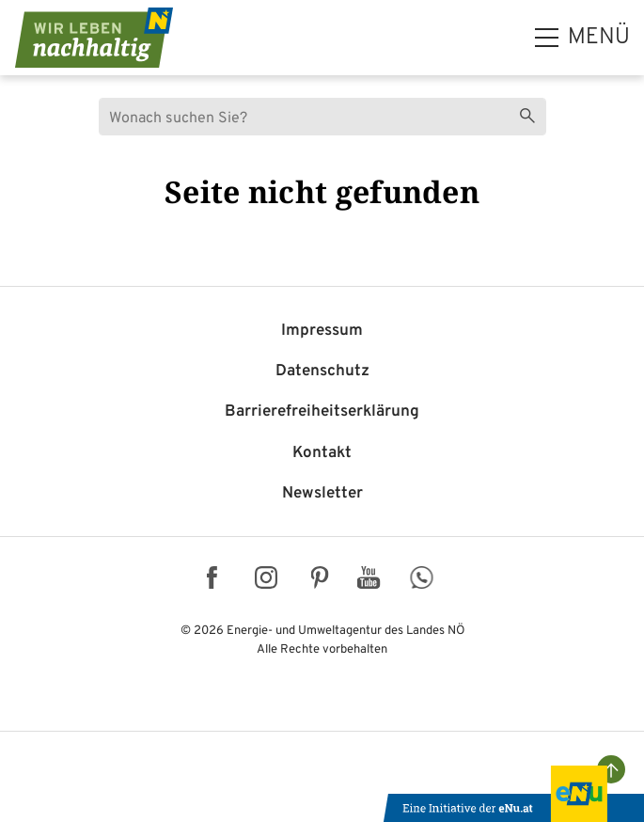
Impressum (322, 331)
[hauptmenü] (582, 38)
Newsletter (322, 494)
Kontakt (322, 453)
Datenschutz (322, 371)
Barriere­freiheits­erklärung (322, 412)
